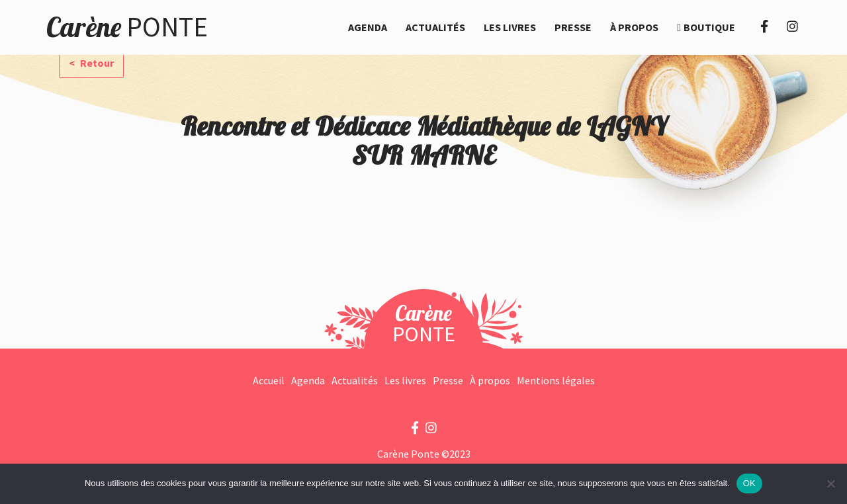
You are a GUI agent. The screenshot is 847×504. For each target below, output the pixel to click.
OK (749, 483)
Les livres (510, 27)
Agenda (368, 27)
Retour (96, 63)
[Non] (830, 483)
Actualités (435, 27)
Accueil (269, 380)
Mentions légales (556, 380)
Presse (573, 27)
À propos (634, 27)
